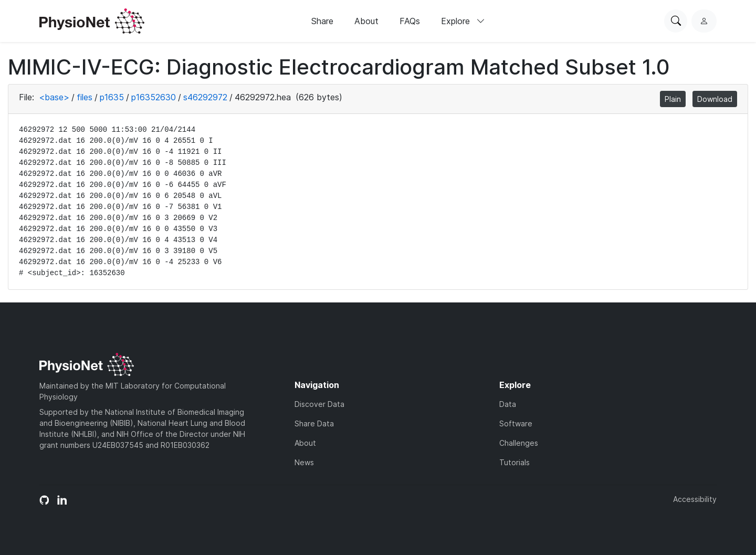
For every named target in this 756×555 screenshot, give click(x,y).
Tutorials (514, 462)
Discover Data (319, 404)
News (304, 462)
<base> (54, 97)
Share (322, 21)
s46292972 (205, 97)
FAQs (410, 21)
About (366, 21)
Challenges (519, 443)
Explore (463, 21)
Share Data (314, 423)
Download (715, 99)
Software (516, 423)
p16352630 (154, 97)
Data (508, 404)
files (85, 97)
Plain (673, 99)
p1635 (112, 97)
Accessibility (695, 499)
